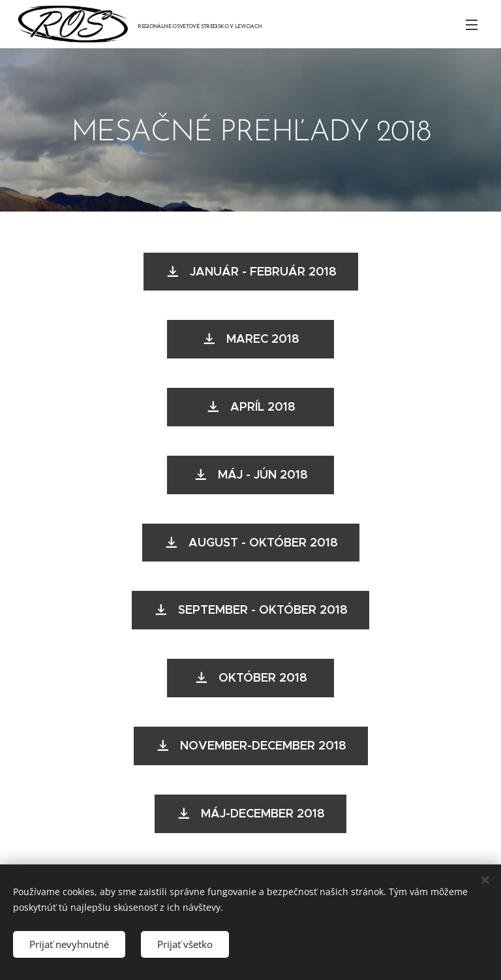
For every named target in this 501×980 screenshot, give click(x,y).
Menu (472, 25)
